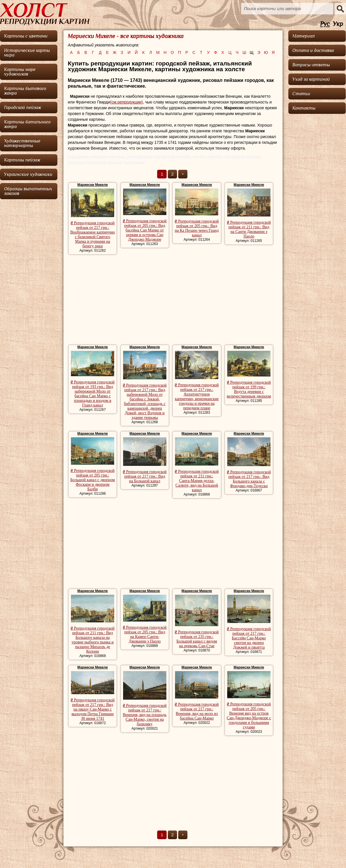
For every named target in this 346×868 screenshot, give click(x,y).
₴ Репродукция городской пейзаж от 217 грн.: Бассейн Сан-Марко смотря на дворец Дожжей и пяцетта (249, 638)
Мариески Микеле (93, 185)
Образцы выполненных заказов (28, 191)
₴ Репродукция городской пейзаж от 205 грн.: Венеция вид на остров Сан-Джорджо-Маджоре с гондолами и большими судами (249, 716)
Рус (325, 24)
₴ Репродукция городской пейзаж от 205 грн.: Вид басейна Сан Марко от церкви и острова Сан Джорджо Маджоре (145, 230)
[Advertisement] (173, 300)
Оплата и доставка (313, 50)
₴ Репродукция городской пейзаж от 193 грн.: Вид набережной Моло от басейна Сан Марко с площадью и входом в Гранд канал (93, 394)
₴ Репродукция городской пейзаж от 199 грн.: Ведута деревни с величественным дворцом (249, 389)
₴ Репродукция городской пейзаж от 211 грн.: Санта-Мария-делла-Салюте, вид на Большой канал (197, 481)
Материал (304, 36)
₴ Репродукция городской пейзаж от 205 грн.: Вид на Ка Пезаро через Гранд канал (197, 228)
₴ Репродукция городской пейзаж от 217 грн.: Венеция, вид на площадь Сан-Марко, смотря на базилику (145, 715)
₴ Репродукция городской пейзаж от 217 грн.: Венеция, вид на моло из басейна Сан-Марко (197, 711)
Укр (338, 24)
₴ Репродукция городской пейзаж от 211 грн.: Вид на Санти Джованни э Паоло (249, 229)
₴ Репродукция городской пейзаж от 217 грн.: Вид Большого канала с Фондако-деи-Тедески (249, 479)
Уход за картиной (311, 79)
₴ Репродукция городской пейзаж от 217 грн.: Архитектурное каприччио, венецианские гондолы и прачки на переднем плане (197, 397)
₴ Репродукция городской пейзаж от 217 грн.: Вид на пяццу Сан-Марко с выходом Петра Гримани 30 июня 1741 (93, 709)
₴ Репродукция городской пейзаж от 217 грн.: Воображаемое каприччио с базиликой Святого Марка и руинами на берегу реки (93, 235)
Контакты (304, 108)
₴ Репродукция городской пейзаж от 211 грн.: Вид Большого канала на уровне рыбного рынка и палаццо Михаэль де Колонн (93, 640)
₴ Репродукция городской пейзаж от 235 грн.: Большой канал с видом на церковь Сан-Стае (197, 639)
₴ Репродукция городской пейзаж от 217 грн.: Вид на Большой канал (145, 476)
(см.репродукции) (126, 102)
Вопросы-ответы (311, 65)
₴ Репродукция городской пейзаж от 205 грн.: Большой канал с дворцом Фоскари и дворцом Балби (93, 480)
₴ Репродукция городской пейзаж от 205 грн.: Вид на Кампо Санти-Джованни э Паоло (145, 634)
